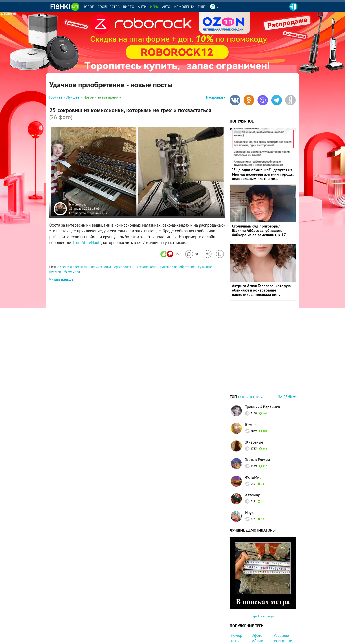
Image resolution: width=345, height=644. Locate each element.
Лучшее (73, 97)
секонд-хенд (147, 267)
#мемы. (258, 629)
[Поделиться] (208, 254)
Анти (142, 7)
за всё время (109, 97)
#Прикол (281, 634)
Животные (254, 415)
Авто (166, 7)
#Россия (259, 618)
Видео (129, 7)
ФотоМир (253, 450)
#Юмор (236, 608)
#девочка (281, 629)
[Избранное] (220, 254)
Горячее (56, 97)
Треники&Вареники (263, 379)
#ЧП (234, 639)
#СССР (236, 618)
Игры (154, 7)
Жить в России (258, 432)
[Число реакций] (171, 254)
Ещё (201, 7)
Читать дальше (61, 279)
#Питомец (260, 634)
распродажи (125, 267)
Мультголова (78, 204)
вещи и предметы (74, 267)
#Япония (237, 634)
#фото (257, 608)
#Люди (258, 613)
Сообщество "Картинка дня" (89, 213)
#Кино (235, 624)
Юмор (250, 397)
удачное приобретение (178, 267)
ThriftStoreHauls (87, 242)
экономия (73, 271)
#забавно (281, 608)
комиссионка (102, 267)
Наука (250, 485)
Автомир (253, 467)
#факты (258, 639)
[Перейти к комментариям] (192, 254)
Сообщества (108, 7)
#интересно (240, 629)
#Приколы (260, 624)
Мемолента (184, 7)
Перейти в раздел (263, 589)
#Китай (280, 624)
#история (281, 618)
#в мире (237, 613)
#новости (281, 639)
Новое (88, 7)
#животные (283, 613)
